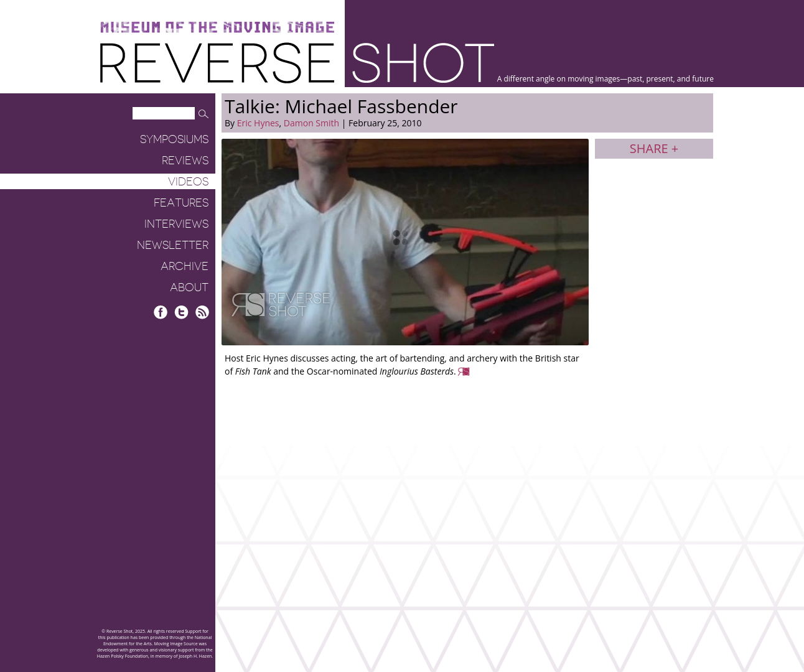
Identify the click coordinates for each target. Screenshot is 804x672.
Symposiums (174, 139)
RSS (202, 312)
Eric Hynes (258, 123)
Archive (185, 266)
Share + (654, 148)
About (189, 287)
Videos (188, 182)
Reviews (185, 161)
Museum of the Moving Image (217, 28)
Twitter (181, 312)
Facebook (161, 312)
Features (181, 203)
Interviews (176, 224)
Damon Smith (311, 123)
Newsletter (173, 245)
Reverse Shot (297, 63)
